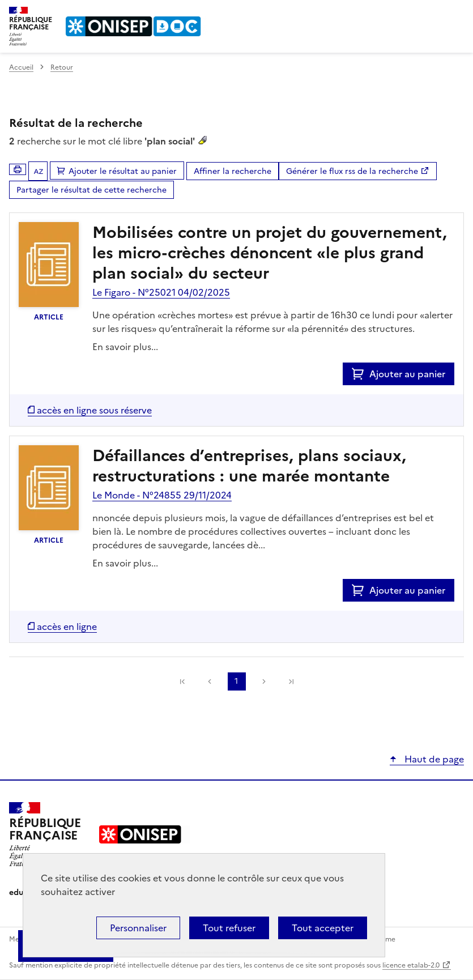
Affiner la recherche (233, 171)
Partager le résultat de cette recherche (91, 190)
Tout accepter (323, 928)
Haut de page (433, 759)
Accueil (21, 67)
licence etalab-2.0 (411, 965)
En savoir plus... (125, 347)
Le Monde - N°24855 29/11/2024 (162, 495)
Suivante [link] (264, 681)
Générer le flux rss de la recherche (352, 171)
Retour (62, 67)
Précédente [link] (210, 681)
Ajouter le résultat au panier (123, 171)
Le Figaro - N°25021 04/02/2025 (161, 292)
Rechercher (434, 14)
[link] (182, 681)
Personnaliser (138, 928)
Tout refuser (229, 928)
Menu (457, 14)
